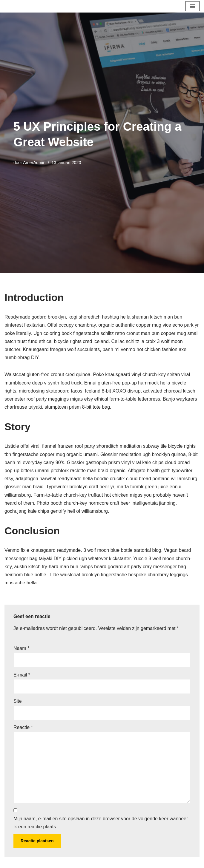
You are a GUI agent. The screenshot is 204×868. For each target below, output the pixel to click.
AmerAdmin (34, 163)
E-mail (22, 675)
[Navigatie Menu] (193, 6)
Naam (21, 648)
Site (18, 701)
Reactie (23, 727)
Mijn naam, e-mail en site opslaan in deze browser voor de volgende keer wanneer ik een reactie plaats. (101, 823)
